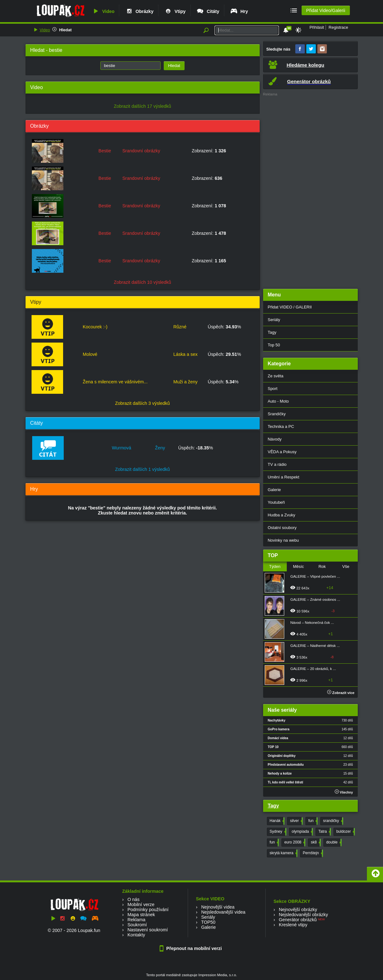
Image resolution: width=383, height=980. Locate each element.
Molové (90, 354)
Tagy (272, 332)
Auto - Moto (278, 401)
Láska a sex (185, 354)
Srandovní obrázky (141, 151)
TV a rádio (277, 464)
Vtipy (175, 11)
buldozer (345, 832)
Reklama (136, 920)
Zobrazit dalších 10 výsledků (143, 282)
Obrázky (139, 11)
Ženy (160, 448)
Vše (346, 566)
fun (312, 821)
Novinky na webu (283, 540)
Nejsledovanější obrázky (303, 915)
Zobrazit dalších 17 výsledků (143, 106)
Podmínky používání (148, 910)
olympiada (302, 832)
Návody (275, 439)
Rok (322, 566)
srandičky (333, 821)
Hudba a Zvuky (282, 515)
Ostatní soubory (282, 528)
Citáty (208, 11)
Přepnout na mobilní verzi (191, 948)
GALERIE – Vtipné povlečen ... (315, 576)
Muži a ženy (185, 382)
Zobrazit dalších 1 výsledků (143, 469)
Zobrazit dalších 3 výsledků (143, 403)
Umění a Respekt (284, 477)
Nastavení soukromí (148, 930)
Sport (273, 389)
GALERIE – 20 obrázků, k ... (313, 669)
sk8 (315, 843)
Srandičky (277, 414)
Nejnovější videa (218, 907)
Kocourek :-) (95, 327)
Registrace (339, 27)
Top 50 (274, 345)
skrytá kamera (283, 853)
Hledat (65, 30)
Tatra (324, 832)
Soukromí (137, 925)
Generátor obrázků (298, 920)
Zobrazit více (341, 693)
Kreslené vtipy (293, 925)
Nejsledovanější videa (223, 912)
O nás (133, 899)
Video (103, 11)
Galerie (274, 490)
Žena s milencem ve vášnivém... (115, 382)
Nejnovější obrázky (298, 910)
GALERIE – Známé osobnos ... (315, 600)
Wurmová (122, 448)
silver (296, 821)
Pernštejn (312, 853)
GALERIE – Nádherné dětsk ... (315, 646)
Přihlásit (317, 27)
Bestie (105, 151)
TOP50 (208, 922)
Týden (275, 566)
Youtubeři (276, 502)
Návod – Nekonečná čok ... (312, 623)
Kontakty (136, 935)
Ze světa (276, 376)
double (333, 843)
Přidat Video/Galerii (326, 10)
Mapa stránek (141, 915)
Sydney (277, 832)
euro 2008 (294, 843)
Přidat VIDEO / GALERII (290, 307)
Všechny (344, 792)
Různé (180, 327)
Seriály (274, 320)
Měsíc (299, 566)
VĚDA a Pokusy (282, 452)
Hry (239, 11)
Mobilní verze (141, 904)
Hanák (277, 821)
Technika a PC (281, 426)
